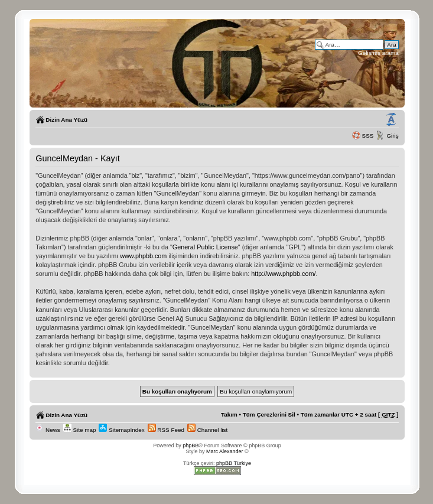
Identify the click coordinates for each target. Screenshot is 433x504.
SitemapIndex (121, 430)
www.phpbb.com (143, 256)
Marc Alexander (225, 451)
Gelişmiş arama (378, 53)
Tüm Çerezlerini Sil (269, 414)
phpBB (191, 446)
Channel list (207, 430)
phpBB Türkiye (234, 463)
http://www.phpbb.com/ (283, 274)
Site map (80, 430)
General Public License (205, 247)
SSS (368, 136)
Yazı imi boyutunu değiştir (391, 120)
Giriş (392, 136)
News (48, 430)
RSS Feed (166, 430)
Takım (229, 414)
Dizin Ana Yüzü (66, 120)
